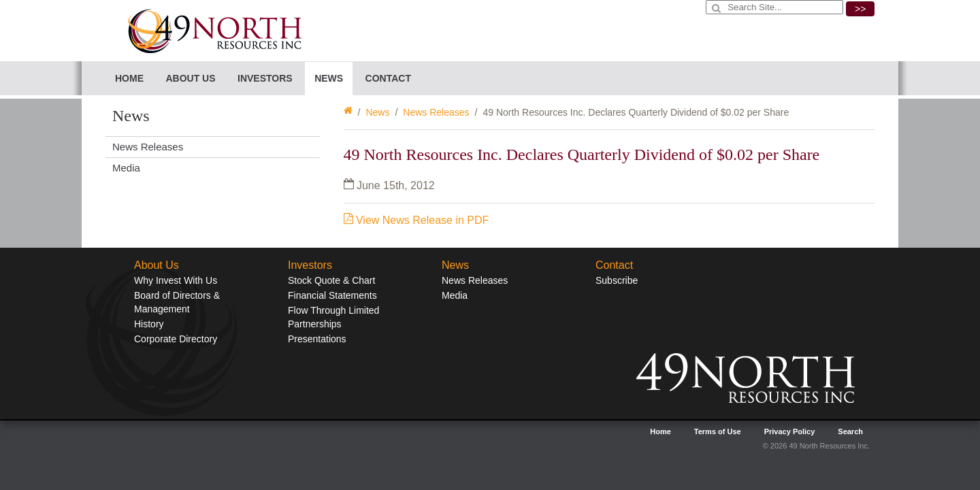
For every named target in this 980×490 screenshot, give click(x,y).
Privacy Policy (790, 431)
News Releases (436, 112)
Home (129, 78)
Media (126, 168)
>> (860, 9)
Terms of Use (718, 431)
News (377, 112)
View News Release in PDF (416, 220)
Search (850, 431)
